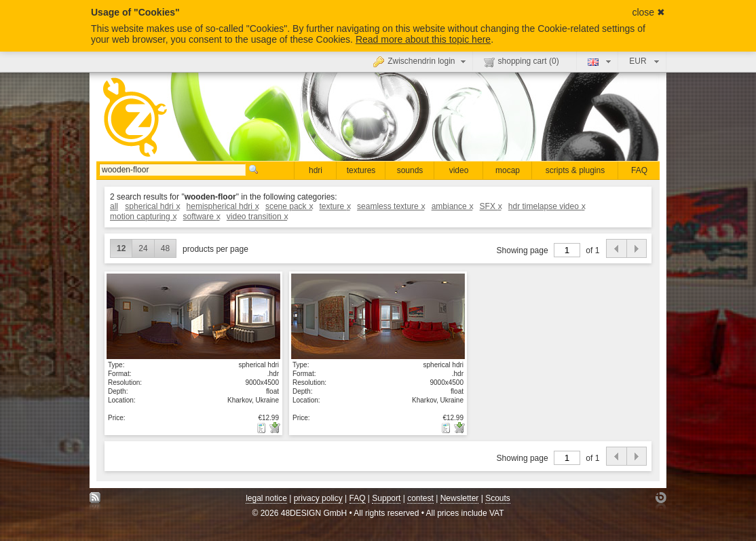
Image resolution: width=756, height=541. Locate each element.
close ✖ (648, 12)
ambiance (452, 206)
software (202, 217)
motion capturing (143, 217)
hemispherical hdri (223, 206)
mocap (508, 170)
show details (193, 316)
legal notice (266, 498)
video (459, 170)
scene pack (289, 206)
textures (361, 170)
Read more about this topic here (423, 39)
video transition (257, 217)
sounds (410, 170)
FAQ (639, 170)
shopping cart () (522, 62)
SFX (491, 206)
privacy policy (318, 498)
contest (420, 498)
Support (386, 498)
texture (334, 206)
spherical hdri (152, 206)
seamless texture (391, 206)
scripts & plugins (575, 170)
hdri (316, 170)
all (114, 206)
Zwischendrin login (421, 61)
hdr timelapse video (547, 206)
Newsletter (460, 498)
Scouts (498, 498)
